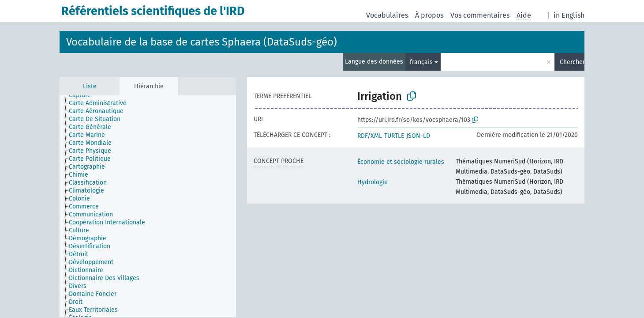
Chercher (572, 62)
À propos (429, 15)
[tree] (148, 206)
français (421, 62)
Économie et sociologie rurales (401, 162)
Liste (90, 86)
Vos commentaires (480, 15)
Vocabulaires (387, 15)
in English (569, 15)
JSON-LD (418, 136)
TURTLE (394, 136)
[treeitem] (84, 95)
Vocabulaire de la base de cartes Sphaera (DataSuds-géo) (202, 42)
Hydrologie (373, 182)
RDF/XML (370, 136)
